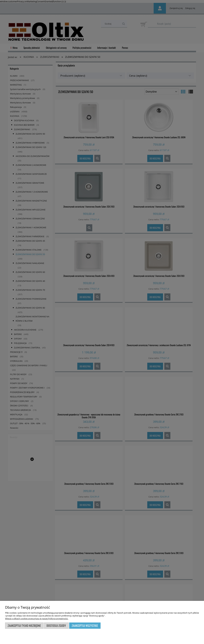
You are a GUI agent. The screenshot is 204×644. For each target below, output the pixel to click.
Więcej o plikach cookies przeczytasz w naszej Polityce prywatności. (37, 619)
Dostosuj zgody (56, 625)
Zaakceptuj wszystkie (85, 625)
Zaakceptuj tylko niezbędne (24, 625)
